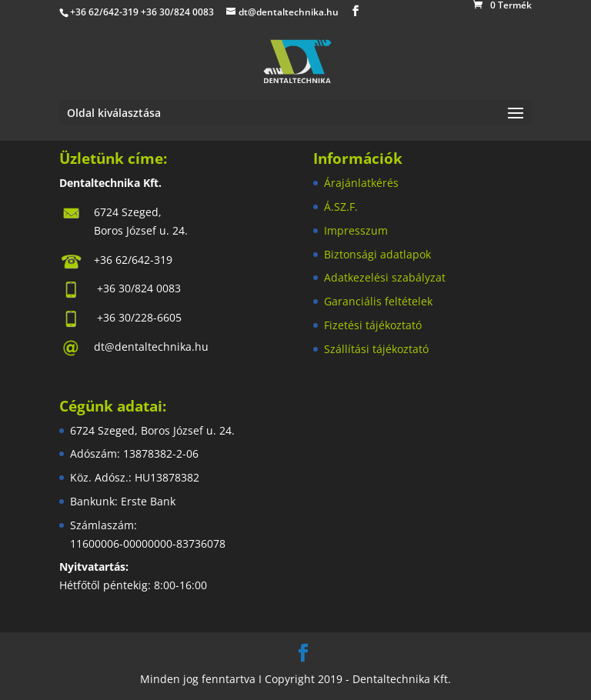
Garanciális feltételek (378, 301)
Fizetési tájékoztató (373, 325)
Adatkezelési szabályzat (385, 277)
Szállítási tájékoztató (376, 349)
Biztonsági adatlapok (377, 254)
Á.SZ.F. (341, 207)
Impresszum (356, 230)
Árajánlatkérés (361, 183)
